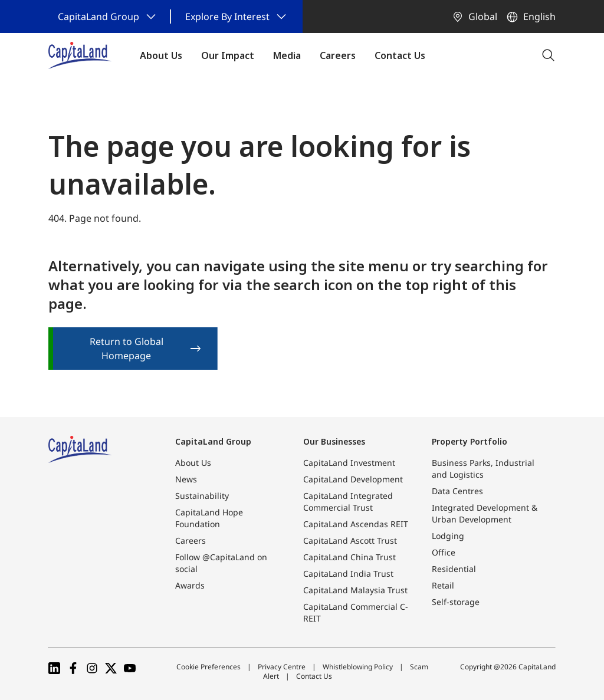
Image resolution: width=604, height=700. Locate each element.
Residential (454, 569)
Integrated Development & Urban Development (485, 513)
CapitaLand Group (213, 441)
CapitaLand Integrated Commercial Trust (348, 502)
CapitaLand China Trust (349, 557)
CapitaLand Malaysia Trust (355, 590)
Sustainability (202, 496)
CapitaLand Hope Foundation (209, 518)
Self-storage (456, 602)
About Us (193, 463)
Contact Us (314, 676)
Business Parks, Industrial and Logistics (483, 469)
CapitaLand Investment (349, 463)
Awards (190, 585)
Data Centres (457, 491)
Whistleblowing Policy (358, 667)
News (186, 479)
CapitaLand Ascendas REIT (356, 524)
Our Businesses (334, 441)
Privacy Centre (282, 667)
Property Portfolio (470, 441)
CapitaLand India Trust (348, 574)
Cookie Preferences (209, 667)
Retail (443, 585)
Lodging (448, 536)
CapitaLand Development (353, 479)
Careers (191, 540)
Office (444, 552)
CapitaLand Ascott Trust (350, 540)
